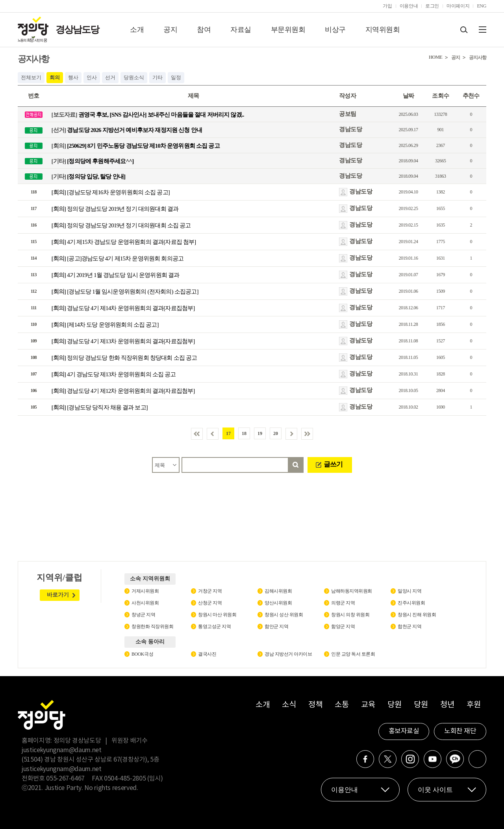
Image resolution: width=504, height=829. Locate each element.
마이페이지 (458, 6)
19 (260, 433)
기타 (157, 77)
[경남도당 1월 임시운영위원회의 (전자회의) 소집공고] (125, 292)
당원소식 (134, 77)
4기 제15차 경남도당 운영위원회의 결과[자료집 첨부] (124, 242)
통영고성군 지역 (214, 626)
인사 (92, 77)
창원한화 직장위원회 (152, 626)
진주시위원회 (411, 603)
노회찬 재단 (460, 731)
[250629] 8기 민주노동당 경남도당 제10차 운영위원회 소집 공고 (136, 145)
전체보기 (31, 77)
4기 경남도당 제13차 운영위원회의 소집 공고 (114, 374)
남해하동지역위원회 (352, 591)
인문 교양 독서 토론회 (353, 654)
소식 (289, 705)
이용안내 (409, 6)
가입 (387, 6)
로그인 (432, 6)
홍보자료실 (404, 731)
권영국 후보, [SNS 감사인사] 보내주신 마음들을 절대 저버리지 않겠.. (148, 115)
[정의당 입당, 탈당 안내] (89, 177)
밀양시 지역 (409, 591)
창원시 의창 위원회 (350, 615)
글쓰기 (333, 464)
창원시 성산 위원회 (284, 615)
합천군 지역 (409, 626)
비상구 (335, 30)
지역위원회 (383, 30)
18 (244, 433)
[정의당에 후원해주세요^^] (93, 161)
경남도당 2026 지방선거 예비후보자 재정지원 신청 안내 (127, 130)
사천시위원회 (145, 603)
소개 (137, 30)
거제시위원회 (145, 591)
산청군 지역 (210, 603)
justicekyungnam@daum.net (62, 750)
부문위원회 (288, 30)
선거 (110, 77)
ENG (482, 6)
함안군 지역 (276, 626)
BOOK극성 (142, 654)
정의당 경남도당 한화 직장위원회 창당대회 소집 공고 (124, 358)
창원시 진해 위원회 (417, 615)
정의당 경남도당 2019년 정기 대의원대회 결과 (115, 209)
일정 (176, 77)
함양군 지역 (343, 626)
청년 (447, 705)
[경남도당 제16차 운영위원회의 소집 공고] (111, 192)
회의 (55, 77)
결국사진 (207, 654)
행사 (73, 77)
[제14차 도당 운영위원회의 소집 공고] (105, 325)
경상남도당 (77, 30)
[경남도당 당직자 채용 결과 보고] (100, 407)
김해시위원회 (278, 591)
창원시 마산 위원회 (217, 615)
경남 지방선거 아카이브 (288, 654)
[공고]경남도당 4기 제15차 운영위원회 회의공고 (118, 258)
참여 (204, 30)
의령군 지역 (343, 603)
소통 (342, 705)
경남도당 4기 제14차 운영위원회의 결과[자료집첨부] (123, 308)
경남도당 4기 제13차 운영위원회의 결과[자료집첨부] (123, 341)
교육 (368, 705)
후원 (473, 705)
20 (276, 433)
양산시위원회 (278, 603)
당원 (394, 705)
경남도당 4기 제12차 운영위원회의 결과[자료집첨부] (123, 391)
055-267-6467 (65, 779)
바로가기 (58, 595)
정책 (315, 705)
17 (228, 433)
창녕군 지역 (143, 615)
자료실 (241, 30)
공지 (170, 30)
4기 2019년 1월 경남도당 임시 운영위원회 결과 (116, 275)
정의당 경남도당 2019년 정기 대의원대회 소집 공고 (121, 225)
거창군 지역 (210, 591)
